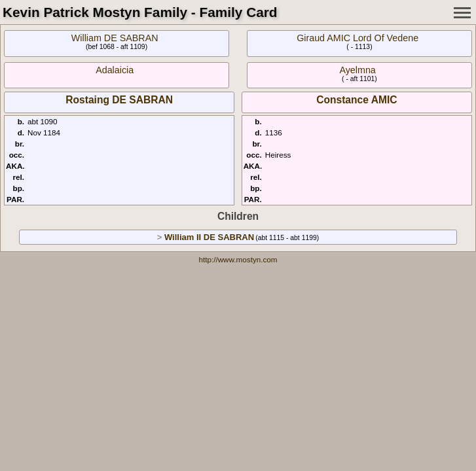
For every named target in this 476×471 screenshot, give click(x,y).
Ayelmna (357, 70)
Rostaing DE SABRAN (119, 100)
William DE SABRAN (115, 38)
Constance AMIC (357, 100)
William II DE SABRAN (209, 237)
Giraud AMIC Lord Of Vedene (357, 38)
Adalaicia (115, 70)
